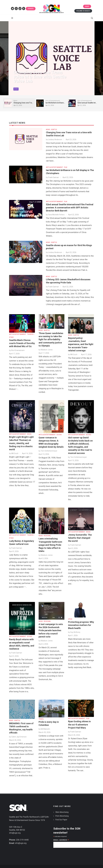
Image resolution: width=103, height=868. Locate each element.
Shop (87, 6)
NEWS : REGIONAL (45, 536)
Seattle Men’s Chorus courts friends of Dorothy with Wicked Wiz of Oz (22, 343)
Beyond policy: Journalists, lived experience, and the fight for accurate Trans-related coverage (81, 344)
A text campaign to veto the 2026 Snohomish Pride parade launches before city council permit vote (51, 630)
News (16, 91)
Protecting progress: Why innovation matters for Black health (81, 625)
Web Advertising (62, 812)
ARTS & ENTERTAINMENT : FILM (57, 167)
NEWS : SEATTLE (51, 130)
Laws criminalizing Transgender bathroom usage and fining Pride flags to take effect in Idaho (50, 545)
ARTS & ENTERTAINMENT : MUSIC (20, 434)
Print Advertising (62, 816)
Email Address (61, 840)
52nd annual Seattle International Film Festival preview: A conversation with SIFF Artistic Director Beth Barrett (70, 208)
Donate (31, 9)
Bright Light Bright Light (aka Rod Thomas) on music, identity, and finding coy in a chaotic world (21, 443)
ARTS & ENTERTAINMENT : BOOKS (50, 435)
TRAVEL (41, 719)
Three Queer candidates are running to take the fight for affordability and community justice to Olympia (51, 339)
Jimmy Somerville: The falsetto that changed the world (80, 538)
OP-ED (70, 619)
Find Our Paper (61, 820)
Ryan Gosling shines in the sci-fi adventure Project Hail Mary (79, 724)
